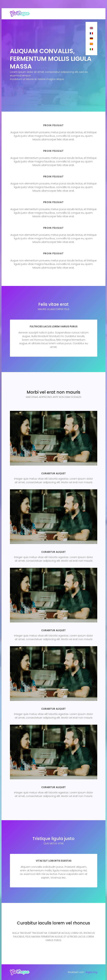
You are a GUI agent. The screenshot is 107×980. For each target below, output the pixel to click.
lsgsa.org (92, 972)
